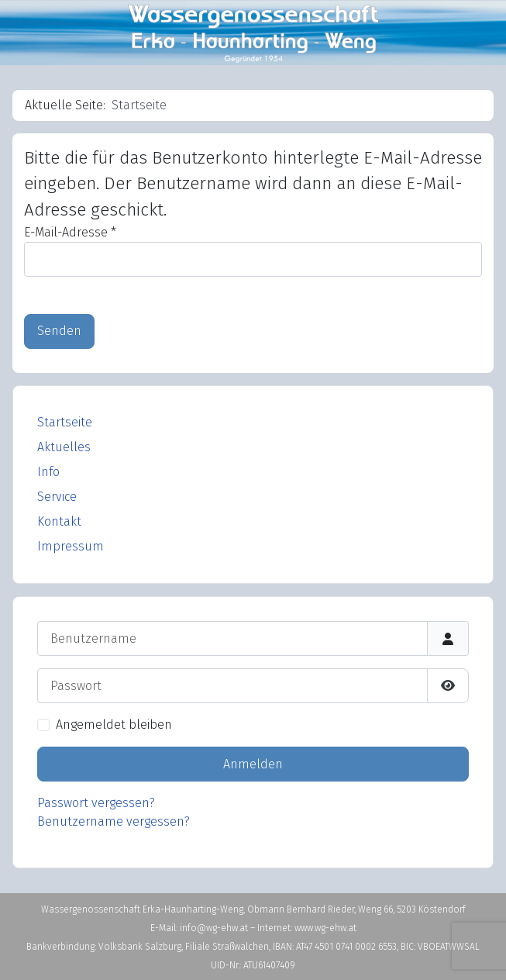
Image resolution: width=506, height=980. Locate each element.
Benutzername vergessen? (114, 821)
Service (57, 497)
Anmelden (253, 764)
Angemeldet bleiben (114, 725)
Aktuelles (64, 447)
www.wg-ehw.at (325, 928)
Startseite (65, 422)
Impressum (71, 546)
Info (48, 472)
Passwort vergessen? (96, 803)
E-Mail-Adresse (70, 232)
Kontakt (59, 521)
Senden (59, 331)
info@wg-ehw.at (215, 928)
